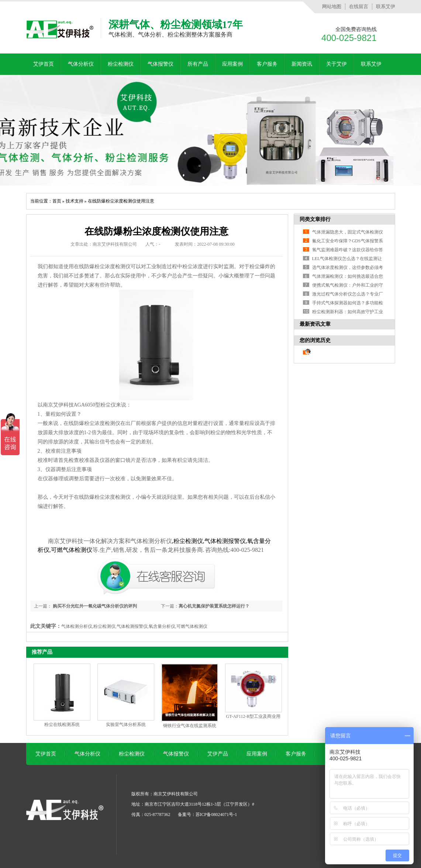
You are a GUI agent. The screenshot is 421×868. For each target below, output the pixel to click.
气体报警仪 (161, 64)
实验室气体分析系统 (126, 725)
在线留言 (359, 6)
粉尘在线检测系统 (62, 725)
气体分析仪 (81, 64)
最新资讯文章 (315, 324)
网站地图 (332, 6)
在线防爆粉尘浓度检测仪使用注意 (121, 201)
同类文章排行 (315, 219)
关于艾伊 (337, 64)
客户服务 (267, 64)
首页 (57, 201)
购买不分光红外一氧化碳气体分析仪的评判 (94, 606)
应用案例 (232, 64)
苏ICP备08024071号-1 (216, 815)
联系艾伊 (386, 6)
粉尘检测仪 (121, 64)
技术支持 (75, 201)
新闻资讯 (302, 64)
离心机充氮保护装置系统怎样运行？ (214, 606)
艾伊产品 (218, 754)
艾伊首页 (44, 64)
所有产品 (198, 64)
